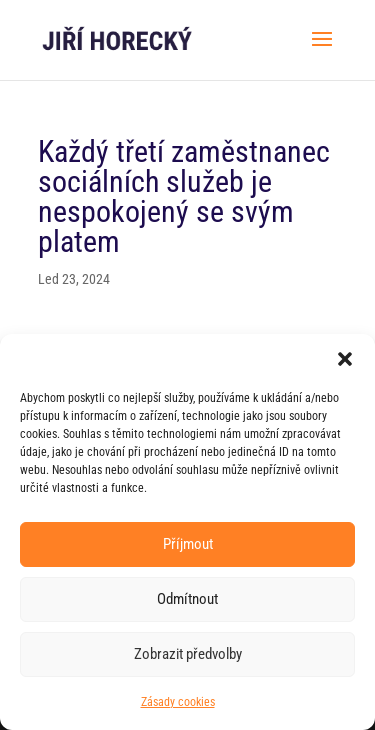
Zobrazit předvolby (188, 654)
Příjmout (188, 544)
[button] (345, 359)
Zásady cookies (178, 702)
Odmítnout (187, 599)
